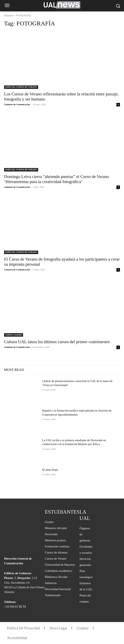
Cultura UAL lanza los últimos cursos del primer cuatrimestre (57, 342)
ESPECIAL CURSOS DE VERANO (21, 87)
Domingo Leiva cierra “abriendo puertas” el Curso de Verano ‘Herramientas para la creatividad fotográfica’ (56, 179)
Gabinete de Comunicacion (17, 104)
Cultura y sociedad (14, 335)
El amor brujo (50, 470)
